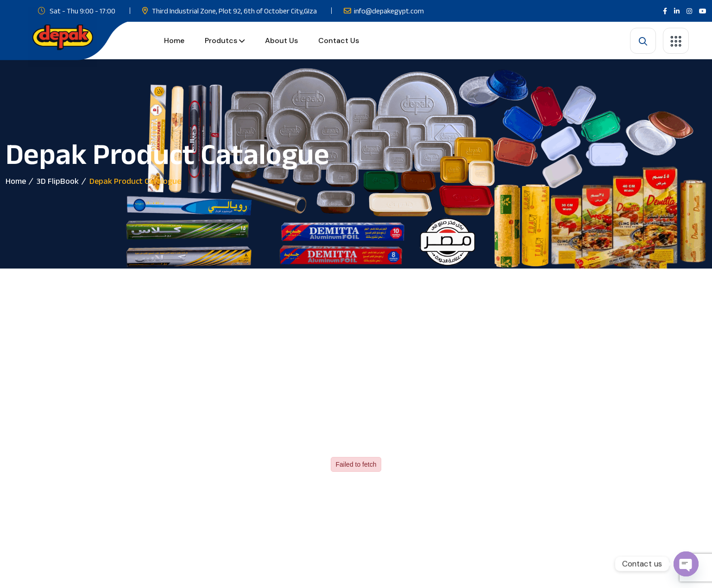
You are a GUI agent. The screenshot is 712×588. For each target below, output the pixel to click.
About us (281, 41)
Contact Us (339, 41)
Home (174, 41)
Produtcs (221, 41)
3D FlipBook (58, 181)
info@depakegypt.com (389, 11)
